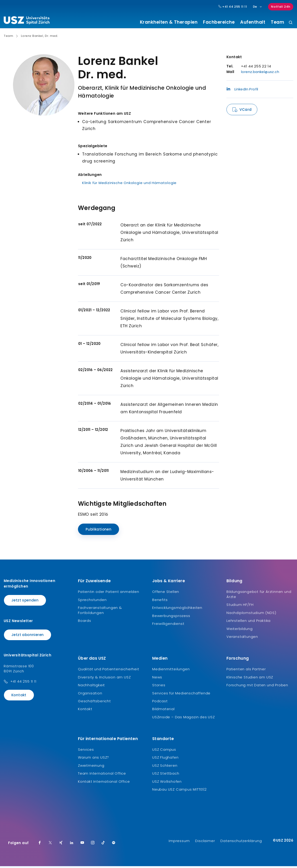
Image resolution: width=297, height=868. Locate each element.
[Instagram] (93, 845)
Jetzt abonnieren (27, 636)
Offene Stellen (166, 593)
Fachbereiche (219, 22)
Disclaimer (205, 843)
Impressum (179, 843)
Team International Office (102, 775)
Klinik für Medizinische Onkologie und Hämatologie (129, 185)
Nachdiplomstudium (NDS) (251, 614)
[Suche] (291, 23)
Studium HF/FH (240, 606)
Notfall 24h (281, 7)
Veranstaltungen (242, 638)
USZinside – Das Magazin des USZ (184, 719)
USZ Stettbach (166, 775)
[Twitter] (50, 845)
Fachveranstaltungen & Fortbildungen (100, 612)
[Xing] (61, 845)
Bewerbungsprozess (171, 617)
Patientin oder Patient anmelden (109, 593)
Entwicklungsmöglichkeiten (177, 609)
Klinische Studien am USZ (250, 679)
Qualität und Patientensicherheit (109, 671)
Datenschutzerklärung (241, 843)
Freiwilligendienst (168, 625)
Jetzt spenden (25, 602)
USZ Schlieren (165, 767)
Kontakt (19, 697)
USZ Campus (164, 751)
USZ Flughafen (165, 759)
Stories (159, 687)
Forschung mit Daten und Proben (257, 687)
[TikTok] (103, 845)
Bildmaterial (163, 711)
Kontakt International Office (104, 783)
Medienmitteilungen (171, 671)
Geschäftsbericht (94, 703)
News (157, 679)
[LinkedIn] (72, 845)
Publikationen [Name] (98, 531)
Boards (85, 622)
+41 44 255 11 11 (23, 683)
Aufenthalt (253, 22)
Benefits (160, 601)
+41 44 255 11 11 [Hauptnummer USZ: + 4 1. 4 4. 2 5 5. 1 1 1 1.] (233, 7)
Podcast (160, 703)
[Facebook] (40, 845)
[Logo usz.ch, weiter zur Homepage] (27, 21)
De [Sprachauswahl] (258, 7)
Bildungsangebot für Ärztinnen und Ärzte (259, 596)
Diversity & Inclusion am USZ (104, 679)
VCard (245, 111)
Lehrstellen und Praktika (249, 622)
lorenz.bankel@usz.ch (260, 74)
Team (277, 22)
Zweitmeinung (91, 767)
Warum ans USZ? (94, 759)
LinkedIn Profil (242, 91)
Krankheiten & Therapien (169, 22)
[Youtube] (82, 845)
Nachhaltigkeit (91, 687)
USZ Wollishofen (167, 783)
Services (86, 751)
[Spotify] (114, 845)
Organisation (90, 695)
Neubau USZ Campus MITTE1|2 (179, 791)
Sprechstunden (92, 601)
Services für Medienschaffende (181, 695)
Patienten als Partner (246, 671)
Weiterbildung (239, 630)
